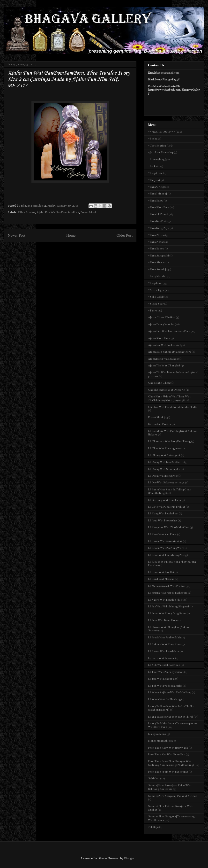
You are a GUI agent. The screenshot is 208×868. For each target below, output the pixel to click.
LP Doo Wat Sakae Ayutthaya (166, 483)
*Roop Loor (155, 283)
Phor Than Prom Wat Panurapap (168, 772)
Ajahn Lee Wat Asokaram (164, 345)
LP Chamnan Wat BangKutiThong (169, 441)
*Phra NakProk (157, 221)
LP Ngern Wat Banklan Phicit (166, 600)
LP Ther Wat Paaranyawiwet (166, 672)
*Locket (153, 166)
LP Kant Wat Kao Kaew (162, 534)
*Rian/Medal (156, 276)
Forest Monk (89, 212)
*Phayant (154, 180)
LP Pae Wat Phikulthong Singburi (168, 607)
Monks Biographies (159, 741)
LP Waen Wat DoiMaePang (164, 699)
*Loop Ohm (155, 173)
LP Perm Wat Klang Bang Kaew (167, 613)
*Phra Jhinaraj (157, 194)
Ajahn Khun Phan (159, 338)
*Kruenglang (156, 159)
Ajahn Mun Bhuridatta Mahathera (170, 352)
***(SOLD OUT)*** (162, 132)
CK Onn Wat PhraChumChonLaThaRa (173, 407)
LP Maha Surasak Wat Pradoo (167, 586)
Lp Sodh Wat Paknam (161, 658)
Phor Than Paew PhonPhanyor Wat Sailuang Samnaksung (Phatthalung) (171, 763)
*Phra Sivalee (27, 212)
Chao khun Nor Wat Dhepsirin (167, 390)
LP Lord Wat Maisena (161, 579)
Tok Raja (153, 827)
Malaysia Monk (157, 734)
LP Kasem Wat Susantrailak (165, 541)
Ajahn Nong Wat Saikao (163, 359)
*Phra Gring (156, 187)
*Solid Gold (155, 297)
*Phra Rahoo (156, 249)
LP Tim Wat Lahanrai (161, 679)
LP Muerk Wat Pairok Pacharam (168, 593)
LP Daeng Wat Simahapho (164, 469)
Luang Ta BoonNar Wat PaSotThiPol (171, 717)
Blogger (129, 858)
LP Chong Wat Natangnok (164, 455)
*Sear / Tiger (156, 290)
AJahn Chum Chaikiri (162, 317)
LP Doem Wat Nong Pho (162, 476)
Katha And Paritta (160, 424)
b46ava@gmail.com (168, 73)
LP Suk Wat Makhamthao (164, 665)
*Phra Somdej (157, 269)
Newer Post (16, 235)
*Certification (157, 146)
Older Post (125, 235)
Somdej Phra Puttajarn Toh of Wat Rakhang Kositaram (170, 787)
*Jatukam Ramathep (161, 152)
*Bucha (153, 139)
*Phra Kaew (156, 201)
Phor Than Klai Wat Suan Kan (167, 755)
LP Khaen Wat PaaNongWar (165, 548)
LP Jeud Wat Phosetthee (163, 521)
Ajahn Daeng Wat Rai (161, 324)
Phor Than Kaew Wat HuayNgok (168, 748)
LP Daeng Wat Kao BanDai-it (166, 462)
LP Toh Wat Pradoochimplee (165, 686)
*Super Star (156, 304)
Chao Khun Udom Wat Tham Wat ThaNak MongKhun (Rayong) (169, 398)
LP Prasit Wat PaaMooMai (164, 638)
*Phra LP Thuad (158, 214)
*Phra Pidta (155, 242)
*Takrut (153, 311)
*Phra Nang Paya (159, 228)
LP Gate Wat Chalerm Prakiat (167, 507)
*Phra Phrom (156, 235)
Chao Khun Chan (159, 383)
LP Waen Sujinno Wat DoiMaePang (170, 693)
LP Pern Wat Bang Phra (162, 620)
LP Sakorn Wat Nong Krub (164, 644)
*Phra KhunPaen (159, 207)
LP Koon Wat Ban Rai (161, 572)
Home (71, 235)
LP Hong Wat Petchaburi (163, 514)
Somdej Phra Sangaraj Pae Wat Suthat (172, 796)
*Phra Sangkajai (158, 256)
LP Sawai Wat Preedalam (163, 651)
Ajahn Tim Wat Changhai (164, 366)
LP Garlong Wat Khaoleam (164, 500)
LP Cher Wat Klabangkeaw (164, 448)
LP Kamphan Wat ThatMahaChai (169, 527)
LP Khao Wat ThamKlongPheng (167, 555)
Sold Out (154, 779)
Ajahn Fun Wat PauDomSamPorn (58, 212)
